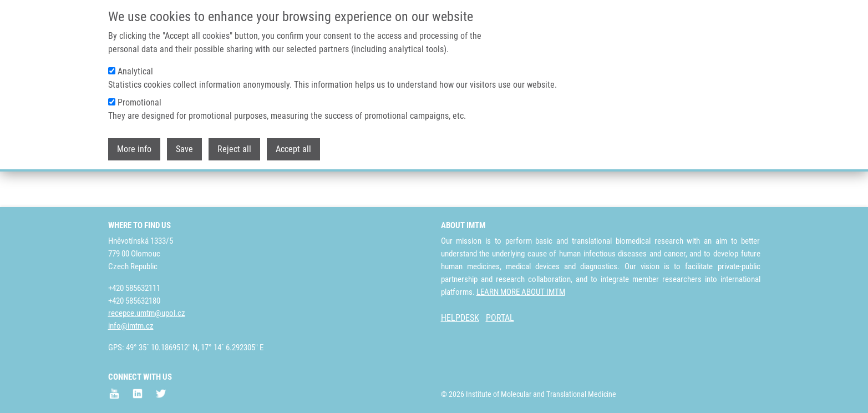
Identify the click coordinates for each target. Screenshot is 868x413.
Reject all (234, 145)
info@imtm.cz (131, 326)
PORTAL (500, 318)
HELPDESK (460, 318)
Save (184, 145)
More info (134, 145)
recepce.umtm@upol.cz (147, 314)
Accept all (293, 145)
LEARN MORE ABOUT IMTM (521, 292)
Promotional (139, 98)
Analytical (135, 67)
